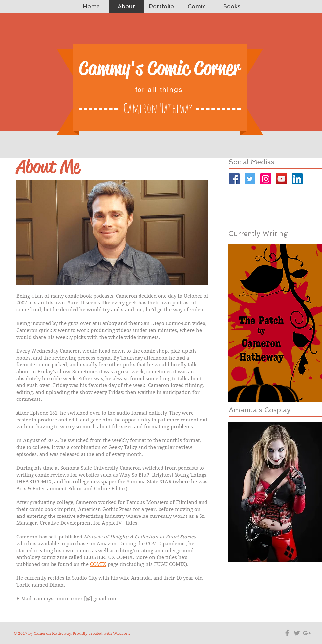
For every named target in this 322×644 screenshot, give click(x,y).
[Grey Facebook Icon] (287, 633)
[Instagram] (266, 179)
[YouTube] (281, 179)
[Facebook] (234, 179)
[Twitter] (250, 179)
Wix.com (121, 633)
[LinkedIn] (297, 179)
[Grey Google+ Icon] (307, 633)
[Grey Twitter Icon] (297, 633)
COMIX (98, 564)
